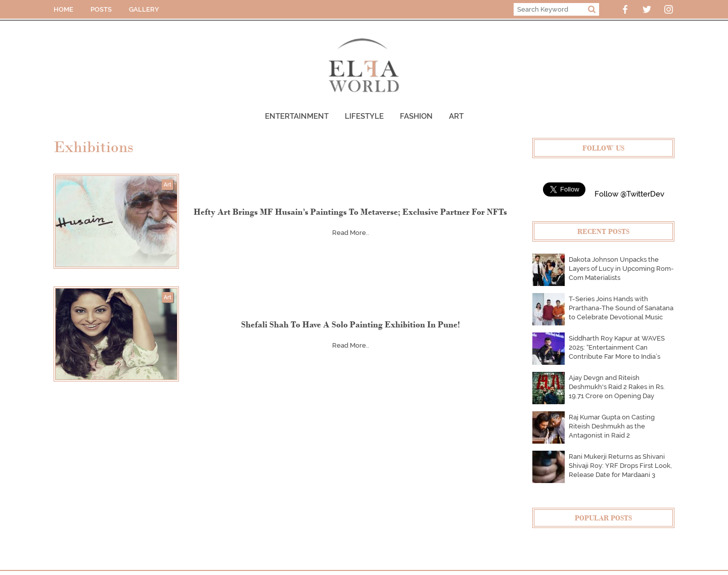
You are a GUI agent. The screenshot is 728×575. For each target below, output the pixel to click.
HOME (63, 9)
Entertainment (297, 116)
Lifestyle (364, 116)
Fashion (416, 116)
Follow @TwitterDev (629, 194)
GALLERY (144, 9)
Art (456, 116)
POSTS (101, 9)
